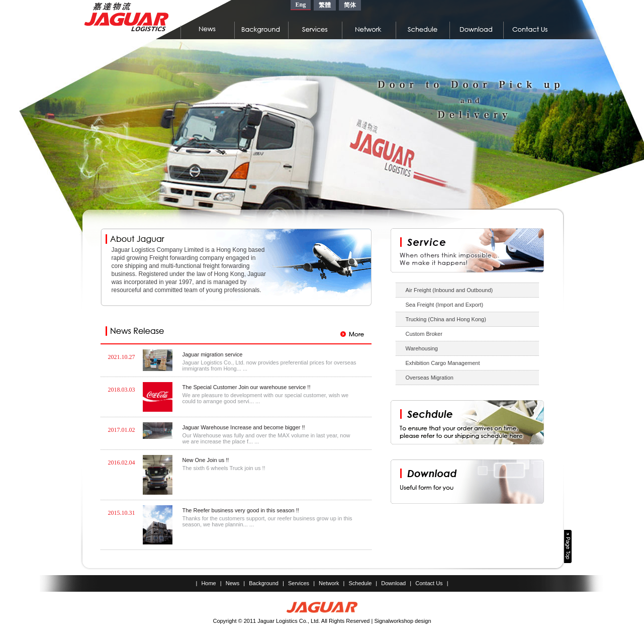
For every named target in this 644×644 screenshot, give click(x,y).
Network (329, 583)
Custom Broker (424, 334)
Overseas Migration (430, 378)
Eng (301, 5)
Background (264, 583)
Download (393, 583)
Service (467, 250)
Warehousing (422, 348)
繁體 (325, 5)
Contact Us (429, 583)
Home (208, 583)
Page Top (568, 546)
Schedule (360, 583)
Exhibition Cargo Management (443, 363)
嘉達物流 (126, 17)
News (233, 583)
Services (299, 583)
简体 (350, 5)
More (352, 334)
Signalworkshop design (402, 621)
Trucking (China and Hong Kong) (446, 319)
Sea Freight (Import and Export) (445, 305)
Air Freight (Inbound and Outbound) (449, 290)
